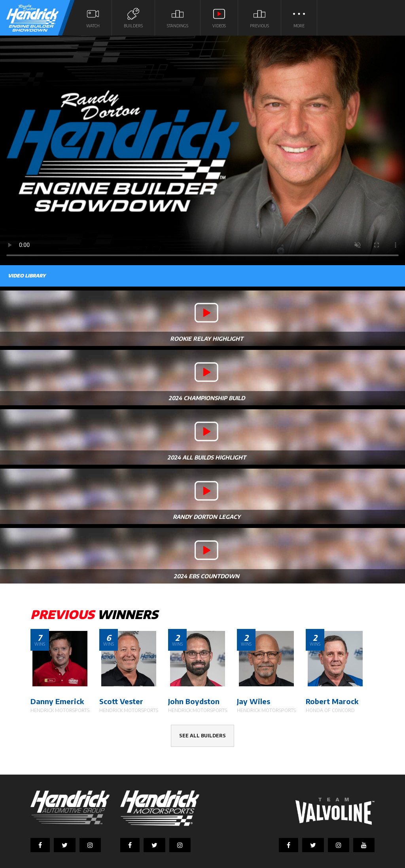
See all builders (202, 736)
